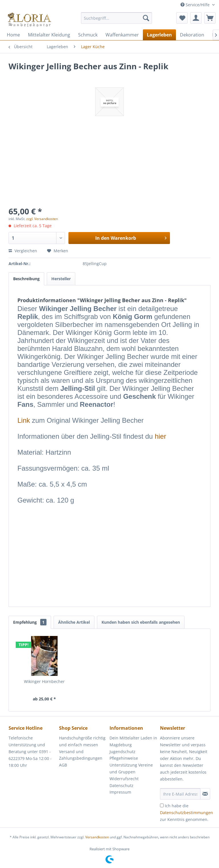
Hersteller (61, 279)
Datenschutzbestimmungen (186, 813)
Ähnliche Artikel (74, 622)
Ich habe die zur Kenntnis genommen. (186, 813)
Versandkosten (97, 837)
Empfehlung (30, 622)
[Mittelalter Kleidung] (49, 35)
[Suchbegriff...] (117, 18)
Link (24, 420)
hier (161, 436)
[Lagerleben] (159, 35)
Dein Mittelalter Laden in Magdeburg (133, 741)
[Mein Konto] (196, 18)
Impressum (120, 792)
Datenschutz (121, 785)
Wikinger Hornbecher (44, 681)
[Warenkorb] (210, 18)
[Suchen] (146, 18)
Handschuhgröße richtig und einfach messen (82, 741)
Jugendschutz (122, 752)
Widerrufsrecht (124, 779)
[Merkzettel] (182, 18)
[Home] (13, 35)
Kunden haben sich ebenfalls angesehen (141, 622)
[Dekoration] (192, 35)
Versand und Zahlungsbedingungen (81, 755)
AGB (63, 765)
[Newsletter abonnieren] (205, 794)
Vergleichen (23, 251)
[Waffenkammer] (122, 35)
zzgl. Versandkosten (42, 219)
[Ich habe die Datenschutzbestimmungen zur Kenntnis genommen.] (162, 805)
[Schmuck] (88, 35)
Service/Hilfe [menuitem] (196, 5)
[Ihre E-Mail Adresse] (180, 794)
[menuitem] (117, 21)
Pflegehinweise (124, 758)
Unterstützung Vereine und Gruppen (131, 768)
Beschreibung (26, 279)
